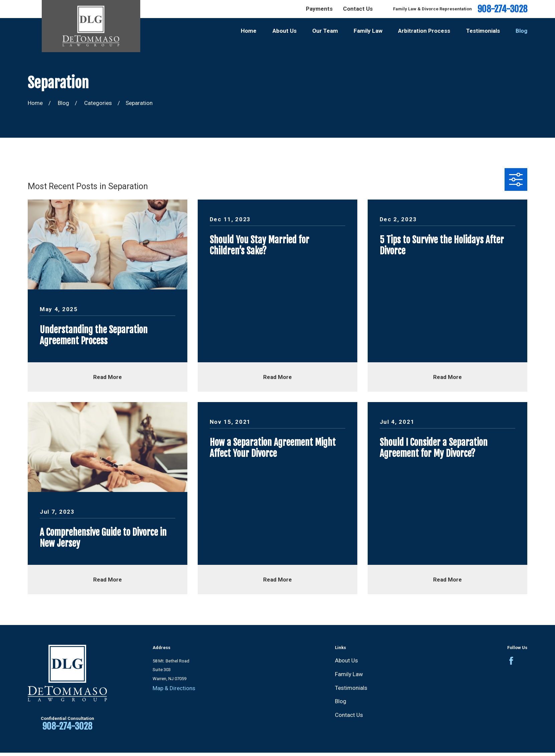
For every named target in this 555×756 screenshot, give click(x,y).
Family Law (349, 674)
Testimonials (351, 688)
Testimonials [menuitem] (483, 31)
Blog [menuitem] (521, 31)
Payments (319, 9)
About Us (346, 660)
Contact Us (358, 9)
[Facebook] (511, 661)
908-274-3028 (502, 9)
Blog (341, 701)
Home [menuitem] (249, 31)
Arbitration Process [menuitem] (424, 31)
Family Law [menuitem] (368, 31)
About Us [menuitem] (285, 31)
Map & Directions (174, 688)
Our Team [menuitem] (325, 31)
